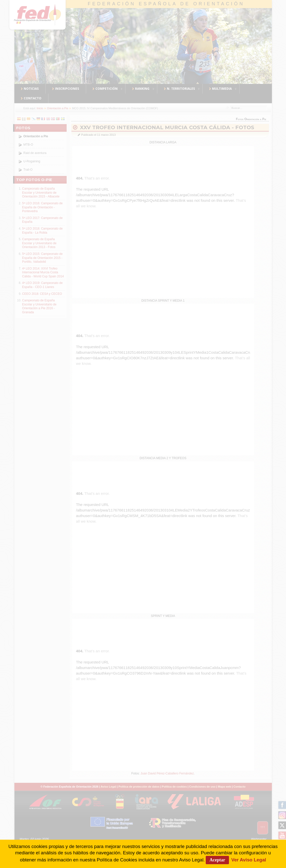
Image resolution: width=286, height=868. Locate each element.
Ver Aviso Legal (249, 860)
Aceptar (217, 860)
